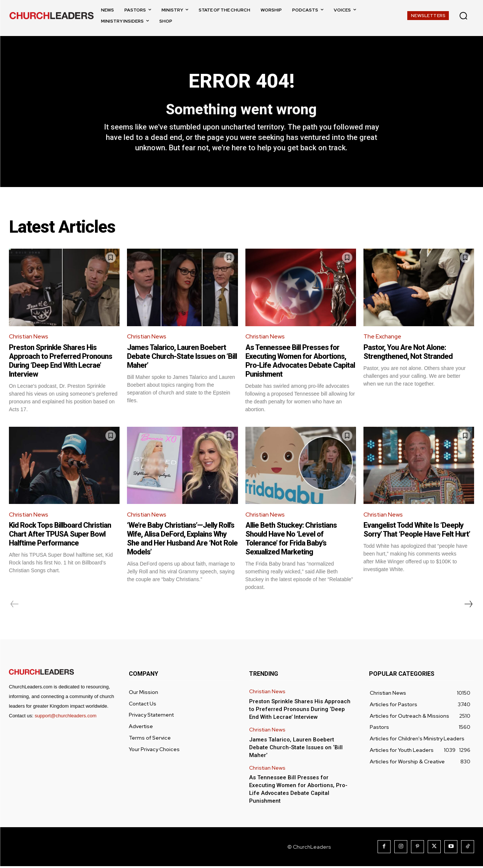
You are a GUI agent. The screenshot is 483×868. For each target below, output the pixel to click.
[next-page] (468, 606)
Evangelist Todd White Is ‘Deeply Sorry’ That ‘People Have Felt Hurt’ (417, 531)
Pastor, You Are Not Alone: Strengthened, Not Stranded (408, 353)
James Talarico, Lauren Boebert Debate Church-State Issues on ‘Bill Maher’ (182, 357)
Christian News (29, 338)
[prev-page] (15, 606)
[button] (463, 16)
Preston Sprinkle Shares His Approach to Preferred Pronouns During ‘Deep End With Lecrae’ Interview (61, 362)
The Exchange (383, 338)
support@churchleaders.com (65, 718)
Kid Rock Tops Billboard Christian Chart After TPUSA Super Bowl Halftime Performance (60, 536)
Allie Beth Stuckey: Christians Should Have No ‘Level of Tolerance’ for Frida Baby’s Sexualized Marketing (291, 540)
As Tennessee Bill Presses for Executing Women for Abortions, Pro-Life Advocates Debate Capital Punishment (300, 362)
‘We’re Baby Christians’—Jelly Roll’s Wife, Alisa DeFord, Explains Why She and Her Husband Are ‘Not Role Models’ (182, 540)
